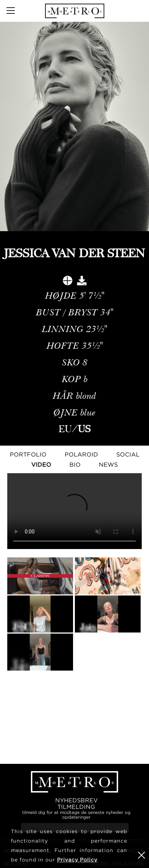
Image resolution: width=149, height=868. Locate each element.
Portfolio (28, 454)
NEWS (108, 464)
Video (41, 464)
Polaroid (81, 454)
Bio (75, 464)
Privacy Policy (77, 859)
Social (128, 454)
